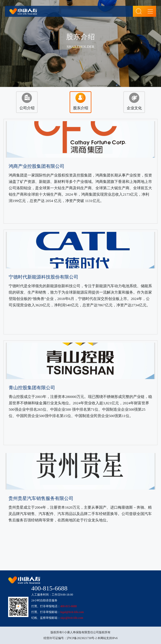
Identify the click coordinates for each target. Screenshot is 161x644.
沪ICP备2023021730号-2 (82, 638)
